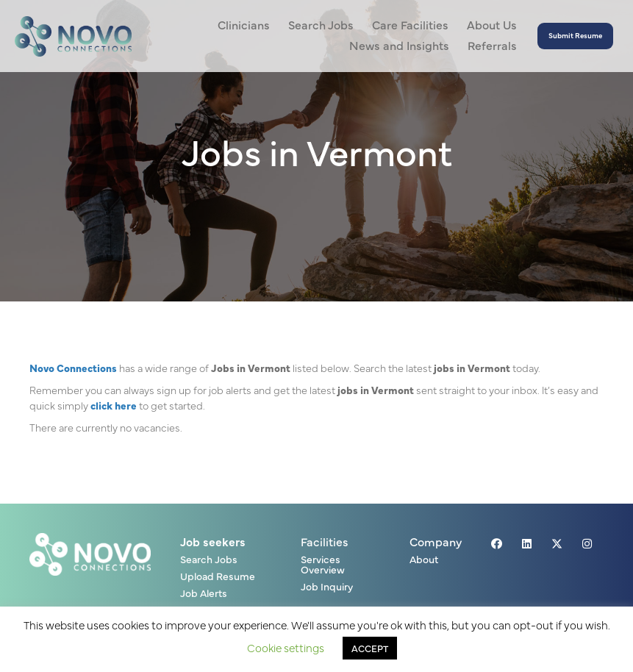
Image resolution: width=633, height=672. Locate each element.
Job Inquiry (327, 587)
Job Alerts (204, 594)
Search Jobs (209, 560)
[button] (575, 36)
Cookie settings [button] (286, 647)
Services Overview (323, 565)
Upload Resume (218, 577)
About (424, 560)
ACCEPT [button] (370, 648)
